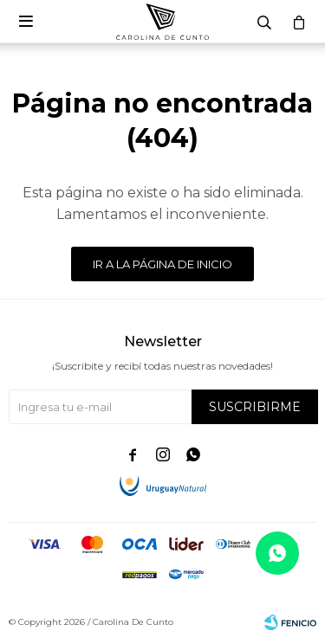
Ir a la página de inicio (162, 264)
